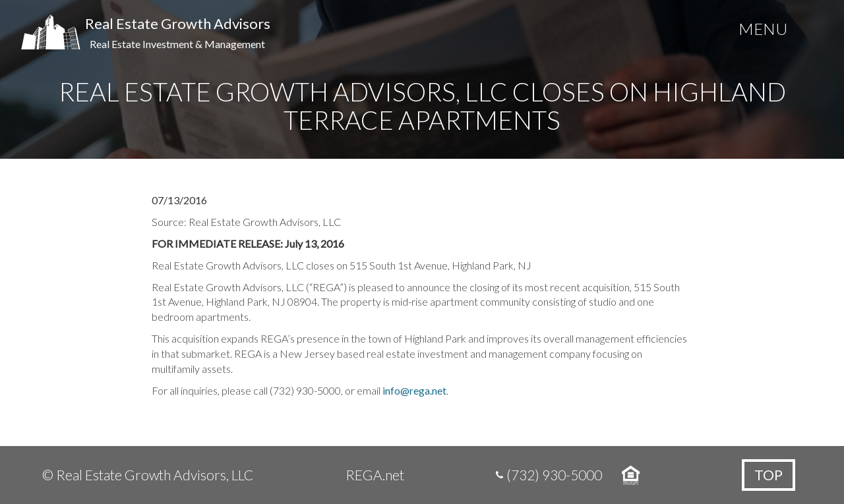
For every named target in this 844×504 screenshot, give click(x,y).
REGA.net (375, 475)
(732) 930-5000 (554, 475)
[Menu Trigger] (763, 31)
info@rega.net (414, 390)
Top (769, 475)
